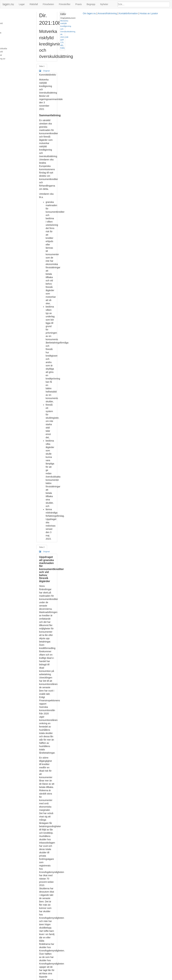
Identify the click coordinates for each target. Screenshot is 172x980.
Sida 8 (49, 951)
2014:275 (116, 462)
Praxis (79, 4)
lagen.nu (8, 4)
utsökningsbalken (113, 867)
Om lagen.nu (77, 978)
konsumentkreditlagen (77, 469)
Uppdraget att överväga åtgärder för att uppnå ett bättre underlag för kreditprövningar (19, 30)
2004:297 (59, 462)
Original (63, 40)
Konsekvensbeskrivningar (14, 46)
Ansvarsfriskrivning (94, 978)
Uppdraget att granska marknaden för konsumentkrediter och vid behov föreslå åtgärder (20, 20)
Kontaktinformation (116, 978)
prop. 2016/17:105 (102, 583)
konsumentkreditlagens (112, 255)
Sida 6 (49, 683)
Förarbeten (48, 4)
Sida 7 (49, 811)
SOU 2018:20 (89, 959)
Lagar (22, 4)
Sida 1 (49, 40)
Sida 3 (49, 275)
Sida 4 (49, 405)
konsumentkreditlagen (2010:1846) (92, 242)
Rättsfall (34, 4)
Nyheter (104, 4)
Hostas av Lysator (136, 978)
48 (113, 570)
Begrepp (91, 4)
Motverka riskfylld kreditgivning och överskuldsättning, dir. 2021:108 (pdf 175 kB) (148, 21)
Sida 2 (49, 134)
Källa (154, 23)
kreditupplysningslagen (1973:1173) (100, 557)
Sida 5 (49, 544)
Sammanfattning (10, 14)
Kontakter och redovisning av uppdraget (16, 51)
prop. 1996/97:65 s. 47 (99, 570)
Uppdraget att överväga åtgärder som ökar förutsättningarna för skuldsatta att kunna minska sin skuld (20, 39)
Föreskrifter (65, 4)
